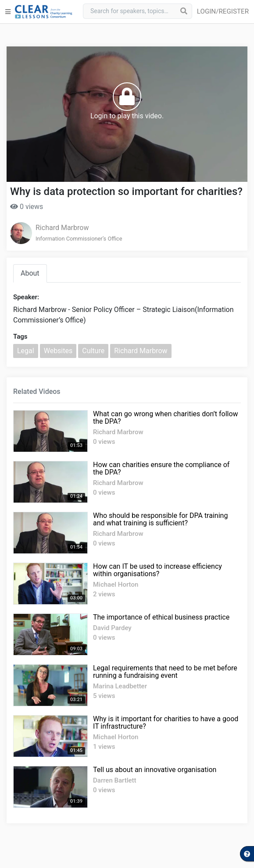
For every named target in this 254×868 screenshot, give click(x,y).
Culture (93, 351)
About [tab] (30, 273)
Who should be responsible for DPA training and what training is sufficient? (160, 519)
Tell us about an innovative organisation (155, 770)
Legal (26, 351)
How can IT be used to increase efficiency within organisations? (157, 570)
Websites (58, 351)
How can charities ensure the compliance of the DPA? (161, 468)
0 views (27, 207)
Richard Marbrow (62, 228)
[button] (225, 12)
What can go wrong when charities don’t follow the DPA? (166, 418)
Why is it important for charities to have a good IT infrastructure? (166, 723)
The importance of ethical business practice (161, 617)
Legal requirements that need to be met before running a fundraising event (165, 672)
